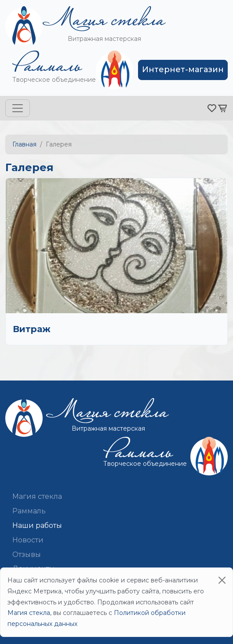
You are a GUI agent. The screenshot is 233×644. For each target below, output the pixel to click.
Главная (24, 144)
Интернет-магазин (183, 70)
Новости (28, 540)
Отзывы (27, 554)
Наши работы (37, 525)
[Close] (222, 580)
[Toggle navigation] (18, 108)
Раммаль (29, 511)
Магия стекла (37, 496)
